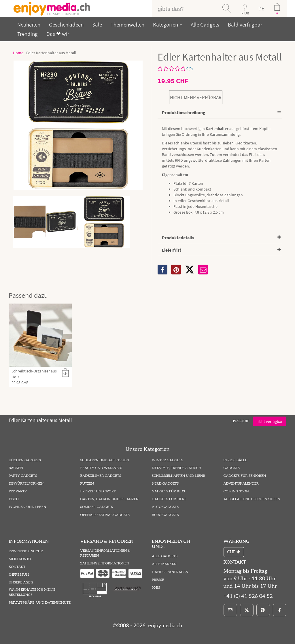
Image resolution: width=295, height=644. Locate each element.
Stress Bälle (235, 460)
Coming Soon (236, 491)
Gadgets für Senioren (245, 476)
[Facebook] (280, 610)
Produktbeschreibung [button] (184, 112)
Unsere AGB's (21, 582)
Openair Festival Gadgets (105, 515)
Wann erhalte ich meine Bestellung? (32, 592)
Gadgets (232, 468)
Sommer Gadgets (97, 507)
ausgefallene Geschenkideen (252, 499)
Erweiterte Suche (26, 551)
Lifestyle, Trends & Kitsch (177, 468)
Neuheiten (29, 25)
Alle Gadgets (205, 25)
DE (261, 9)
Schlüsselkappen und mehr (178, 476)
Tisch (14, 499)
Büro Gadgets (165, 515)
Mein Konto (20, 559)
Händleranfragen (170, 572)
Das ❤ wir (58, 34)
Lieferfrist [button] (172, 250)
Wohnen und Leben (27, 507)
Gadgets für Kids (168, 491)
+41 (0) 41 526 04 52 (248, 596)
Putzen (87, 484)
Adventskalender (241, 484)
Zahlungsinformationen (105, 563)
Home (18, 53)
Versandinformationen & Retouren (105, 553)
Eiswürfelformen (26, 484)
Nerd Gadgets (165, 484)
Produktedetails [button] (178, 238)
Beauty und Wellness (101, 468)
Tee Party (18, 491)
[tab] (220, 113)
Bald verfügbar (245, 25)
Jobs (156, 588)
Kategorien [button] (168, 25)
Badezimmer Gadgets (101, 476)
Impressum (19, 575)
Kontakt (17, 567)
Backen (16, 468)
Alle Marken (164, 564)
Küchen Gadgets (25, 460)
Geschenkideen (66, 25)
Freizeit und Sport (98, 491)
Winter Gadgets (168, 460)
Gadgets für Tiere (169, 499)
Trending (28, 34)
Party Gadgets (23, 476)
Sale (97, 25)
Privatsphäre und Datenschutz (40, 603)
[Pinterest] (263, 610)
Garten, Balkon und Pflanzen (110, 499)
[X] (190, 270)
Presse (158, 580)
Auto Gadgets (165, 507)
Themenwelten (127, 25)
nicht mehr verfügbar (196, 97)
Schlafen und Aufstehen (105, 460)
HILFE (245, 13)
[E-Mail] (230, 610)
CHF (234, 552)
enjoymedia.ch (165, 626)
